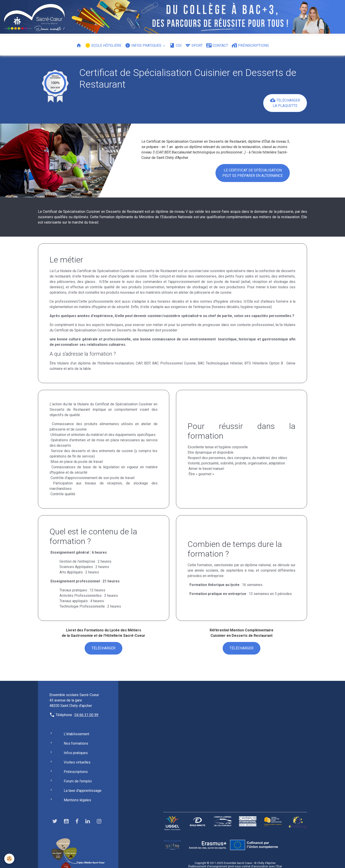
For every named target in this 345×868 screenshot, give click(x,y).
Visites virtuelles (77, 762)
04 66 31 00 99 (86, 715)
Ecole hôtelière (103, 45)
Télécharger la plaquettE (285, 103)
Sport (194, 45)
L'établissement (76, 734)
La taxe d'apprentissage (83, 791)
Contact (217, 45)
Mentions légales (77, 800)
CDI (176, 45)
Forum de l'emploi (78, 781)
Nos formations (76, 743)
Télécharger (103, 648)
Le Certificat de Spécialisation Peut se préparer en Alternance (253, 173)
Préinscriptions (250, 45)
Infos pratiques (144, 45)
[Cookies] (10, 859)
